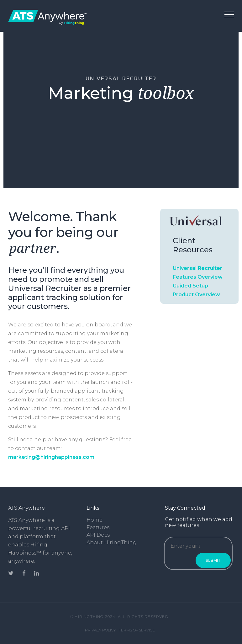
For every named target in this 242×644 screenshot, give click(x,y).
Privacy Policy (100, 630)
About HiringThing (112, 542)
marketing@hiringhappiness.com (51, 457)
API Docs (98, 535)
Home (95, 520)
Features (98, 527)
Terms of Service (137, 630)
